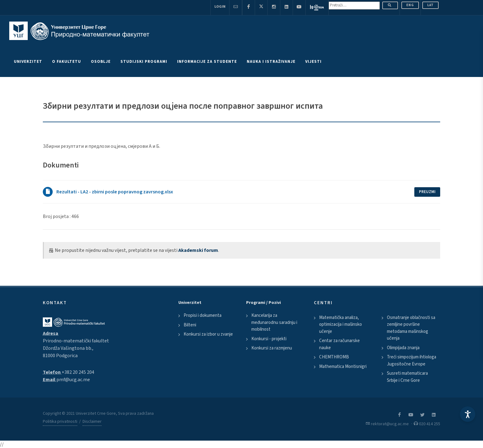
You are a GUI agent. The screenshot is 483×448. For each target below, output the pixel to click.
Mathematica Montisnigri (343, 367)
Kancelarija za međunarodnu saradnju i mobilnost (274, 322)
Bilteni (190, 325)
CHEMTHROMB (334, 357)
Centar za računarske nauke (339, 344)
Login (220, 7)
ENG (410, 5)
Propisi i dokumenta (203, 315)
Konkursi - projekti (269, 339)
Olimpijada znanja (403, 348)
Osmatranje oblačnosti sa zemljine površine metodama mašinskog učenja (411, 328)
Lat (430, 5)
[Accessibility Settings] (468, 414)
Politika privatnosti (60, 422)
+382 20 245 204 (78, 372)
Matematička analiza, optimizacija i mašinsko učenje (341, 325)
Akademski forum (198, 250)
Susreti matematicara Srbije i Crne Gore (407, 377)
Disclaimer (92, 422)
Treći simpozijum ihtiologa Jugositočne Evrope (412, 361)
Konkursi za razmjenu (272, 348)
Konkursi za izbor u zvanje (208, 334)
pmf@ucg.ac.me (73, 380)
